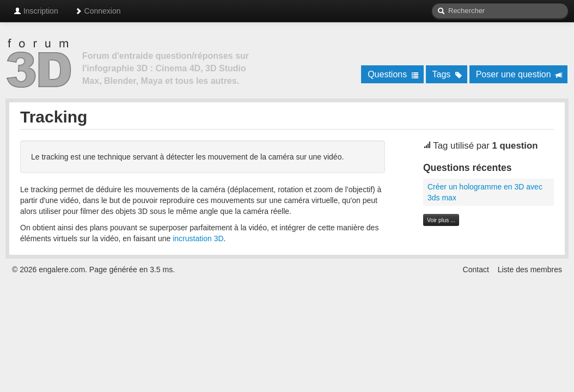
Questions (393, 74)
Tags (447, 74)
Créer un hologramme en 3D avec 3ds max (485, 192)
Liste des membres (530, 269)
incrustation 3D (198, 238)
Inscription (36, 11)
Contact (476, 269)
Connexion (98, 11)
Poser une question (519, 74)
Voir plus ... (441, 220)
